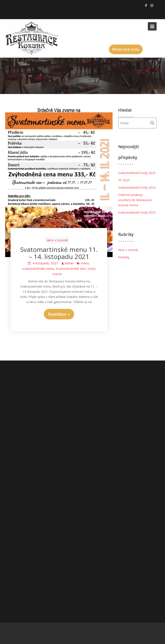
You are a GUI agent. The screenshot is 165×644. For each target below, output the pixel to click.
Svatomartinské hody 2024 (137, 187)
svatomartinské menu (38, 268)
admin (69, 263)
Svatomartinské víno (71, 268)
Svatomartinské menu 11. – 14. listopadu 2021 (59, 253)
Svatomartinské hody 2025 (137, 173)
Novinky (124, 257)
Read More (57, 314)
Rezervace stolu (126, 49)
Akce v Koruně (57, 240)
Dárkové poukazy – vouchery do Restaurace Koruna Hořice (135, 200)
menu (85, 263)
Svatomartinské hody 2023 (137, 212)
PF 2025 (124, 180)
